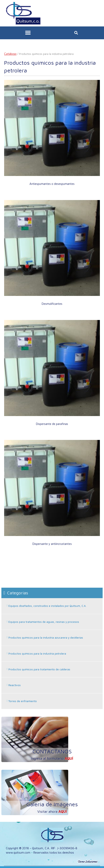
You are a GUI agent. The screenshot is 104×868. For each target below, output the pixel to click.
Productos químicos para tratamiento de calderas (39, 669)
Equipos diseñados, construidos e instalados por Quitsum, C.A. (47, 606)
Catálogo (10, 54)
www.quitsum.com (18, 853)
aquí (69, 758)
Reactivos (15, 685)
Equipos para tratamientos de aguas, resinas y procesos (44, 622)
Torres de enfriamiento (23, 701)
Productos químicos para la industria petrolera (37, 654)
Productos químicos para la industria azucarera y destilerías (46, 638)
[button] (28, 33)
